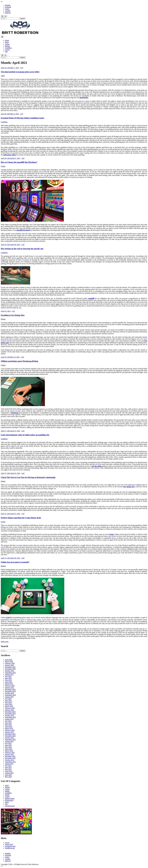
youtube (8, 11)
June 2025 (8, 678)
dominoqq (15, 413)
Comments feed (10, 846)
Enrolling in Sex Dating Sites (13, 315)
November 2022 (10, 736)
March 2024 (9, 706)
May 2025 (8, 680)
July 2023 (8, 721)
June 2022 (8, 745)
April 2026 (9, 660)
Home (7, 40)
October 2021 (10, 760)
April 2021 (9, 771)
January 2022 (9, 754)
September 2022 (10, 740)
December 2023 (10, 712)
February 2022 (10, 753)
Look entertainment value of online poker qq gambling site (25, 435)
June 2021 (8, 767)
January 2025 (9, 688)
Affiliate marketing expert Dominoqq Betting (19, 361)
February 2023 (10, 730)
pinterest (8, 13)
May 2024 (8, 702)
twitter (7, 9)
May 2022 (8, 747)
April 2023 (9, 727)
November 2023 (10, 714)
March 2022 (9, 751)
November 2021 (10, 758)
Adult (3, 76)
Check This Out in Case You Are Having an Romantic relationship (28, 477)
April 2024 (9, 704)
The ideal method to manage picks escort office (20, 72)
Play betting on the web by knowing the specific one (22, 249)
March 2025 (9, 684)
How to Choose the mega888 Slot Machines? (19, 162)
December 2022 (10, 734)
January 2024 (9, 710)
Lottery (7, 50)
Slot (6, 52)
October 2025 (10, 671)
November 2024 (10, 691)
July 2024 (8, 699)
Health (7, 795)
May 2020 (8, 777)
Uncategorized (10, 806)
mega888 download (23, 230)
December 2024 (10, 689)
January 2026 (9, 665)
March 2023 (9, 728)
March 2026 (9, 662)
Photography (9, 800)
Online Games (10, 798)
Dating (3, 319)
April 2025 (9, 682)
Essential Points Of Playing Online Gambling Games (23, 118)
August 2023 (9, 719)
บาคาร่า (9, 618)
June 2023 (8, 723)
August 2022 (9, 741)
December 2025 (10, 667)
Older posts (5, 642)
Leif (22, 68)
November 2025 (10, 669)
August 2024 (9, 697)
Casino (7, 44)
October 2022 (10, 738)
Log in (7, 843)
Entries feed (9, 844)
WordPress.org (10, 848)
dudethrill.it (84, 98)
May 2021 (8, 769)
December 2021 (10, 756)
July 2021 (8, 766)
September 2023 (10, 717)
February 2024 (10, 708)
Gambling (8, 48)
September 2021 (10, 762)
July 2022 (8, 743)
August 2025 (9, 675)
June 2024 (8, 701)
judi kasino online (10, 155)
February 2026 (10, 663)
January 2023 (9, 732)
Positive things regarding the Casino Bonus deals (21, 518)
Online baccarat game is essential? (15, 562)
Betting (7, 46)
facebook (8, 7)
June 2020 (8, 775)
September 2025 (10, 673)
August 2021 (9, 764)
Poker (7, 42)
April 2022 (9, 749)
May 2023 (8, 725)
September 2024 (10, 695)
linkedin (8, 5)
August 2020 (9, 773)
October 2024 (10, 693)
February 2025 (10, 686)
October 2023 (10, 715)
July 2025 (8, 676)
